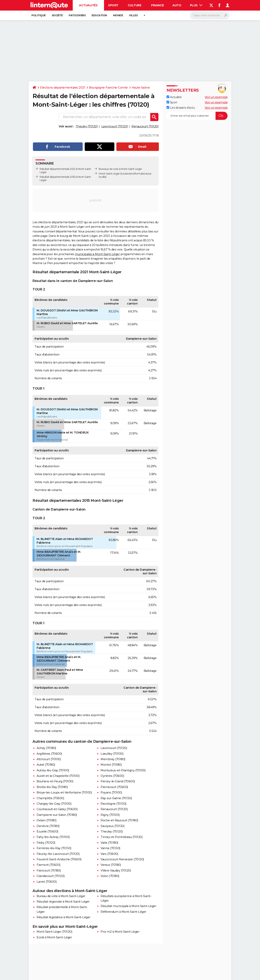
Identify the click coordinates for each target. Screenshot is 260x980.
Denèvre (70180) (48, 826)
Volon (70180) (110, 876)
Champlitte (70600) (50, 798)
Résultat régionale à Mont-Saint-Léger (63, 902)
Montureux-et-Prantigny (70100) (123, 770)
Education (99, 15)
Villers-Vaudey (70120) (116, 871)
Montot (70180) (111, 765)
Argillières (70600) (49, 754)
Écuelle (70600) (47, 831)
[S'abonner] (197, 116)
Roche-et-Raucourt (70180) (119, 820)
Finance (158, 5)
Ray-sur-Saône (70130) (116, 798)
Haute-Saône (141, 88)
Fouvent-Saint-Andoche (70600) (59, 859)
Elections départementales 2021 (63, 88)
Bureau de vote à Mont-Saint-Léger (61, 896)
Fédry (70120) (46, 843)
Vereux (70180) (111, 865)
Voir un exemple (216, 97)
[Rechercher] (210, 15)
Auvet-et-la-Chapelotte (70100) (58, 776)
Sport (113, 5)
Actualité (174, 97)
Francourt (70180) (49, 871)
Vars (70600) (109, 854)
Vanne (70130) (110, 848)
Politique (39, 15)
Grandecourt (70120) (51, 876)
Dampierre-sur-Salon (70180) (57, 815)
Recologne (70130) (113, 804)
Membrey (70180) (113, 759)
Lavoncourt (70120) (115, 126)
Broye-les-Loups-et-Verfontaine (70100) (64, 792)
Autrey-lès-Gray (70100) (53, 770)
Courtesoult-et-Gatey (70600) (57, 809)
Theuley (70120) (87, 126)
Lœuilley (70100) (112, 754)
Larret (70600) (47, 882)
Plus (196, 5)
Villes (133, 15)
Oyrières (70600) (112, 776)
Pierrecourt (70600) (114, 787)
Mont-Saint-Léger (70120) (54, 932)
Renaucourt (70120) (145, 126)
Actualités (88, 5)
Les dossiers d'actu (181, 108)
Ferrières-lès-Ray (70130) (54, 848)
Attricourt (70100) (49, 759)
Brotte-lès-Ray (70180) (52, 787)
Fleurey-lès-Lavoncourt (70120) (58, 854)
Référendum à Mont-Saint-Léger (123, 912)
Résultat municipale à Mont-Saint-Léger (128, 906)
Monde (118, 15)
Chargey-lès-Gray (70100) (54, 804)
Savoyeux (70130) (112, 826)
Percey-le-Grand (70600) (118, 781)
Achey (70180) (46, 748)
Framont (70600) (48, 865)
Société (57, 15)
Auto (177, 5)
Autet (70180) (46, 765)
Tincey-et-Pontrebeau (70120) (121, 837)
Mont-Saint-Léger (109, 174)
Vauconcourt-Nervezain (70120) (122, 859)
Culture (135, 5)
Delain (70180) (46, 820)
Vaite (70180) (109, 843)
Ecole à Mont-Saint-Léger (54, 937)
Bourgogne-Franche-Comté (108, 88)
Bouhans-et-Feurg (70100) (55, 781)
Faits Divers (77, 15)
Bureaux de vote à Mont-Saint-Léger (120, 169)
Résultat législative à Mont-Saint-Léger (63, 917)
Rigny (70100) (110, 815)
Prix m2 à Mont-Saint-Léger (120, 932)
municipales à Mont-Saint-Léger (97, 254)
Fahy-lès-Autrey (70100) (53, 837)
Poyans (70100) (111, 792)
